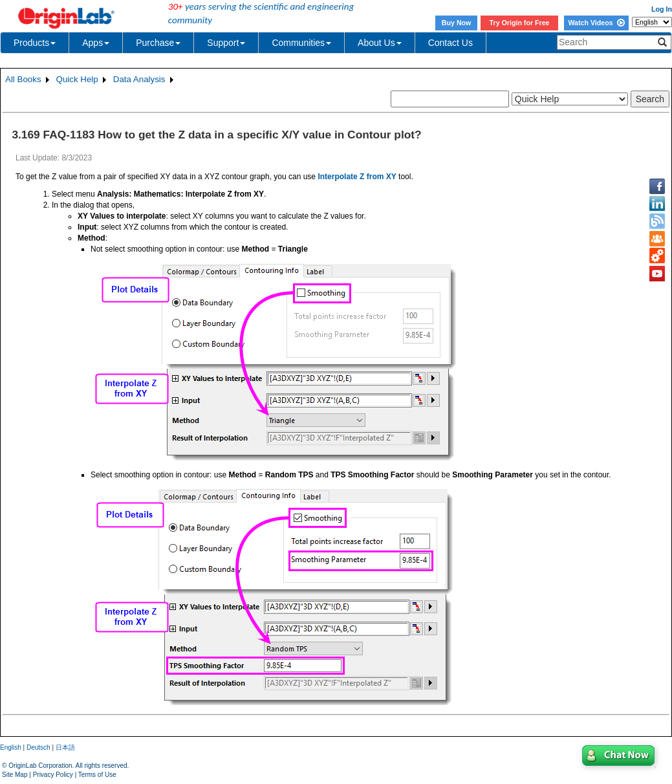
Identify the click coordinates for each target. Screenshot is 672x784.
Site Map (15, 775)
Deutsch (38, 747)
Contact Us (450, 43)
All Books (23, 79)
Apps (96, 43)
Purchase (158, 43)
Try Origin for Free (520, 23)
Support (226, 43)
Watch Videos (596, 23)
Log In (662, 9)
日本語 (65, 747)
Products (35, 43)
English (11, 747)
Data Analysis (139, 79)
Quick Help (77, 79)
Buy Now (457, 23)
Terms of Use (97, 775)
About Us (380, 43)
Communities (301, 43)
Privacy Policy (53, 775)
